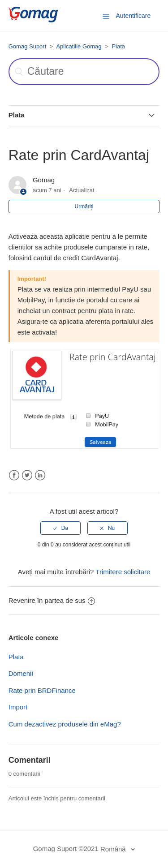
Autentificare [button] (133, 16)
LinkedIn (40, 475)
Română (114, 849)
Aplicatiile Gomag (79, 46)
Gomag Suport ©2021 (66, 849)
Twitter (27, 475)
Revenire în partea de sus (52, 600)
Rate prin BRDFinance (42, 690)
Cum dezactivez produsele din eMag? (65, 724)
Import (18, 707)
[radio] (60, 528)
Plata (118, 46)
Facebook (14, 475)
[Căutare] (84, 72)
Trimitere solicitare (123, 572)
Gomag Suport (28, 46)
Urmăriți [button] (84, 206)
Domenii (21, 673)
